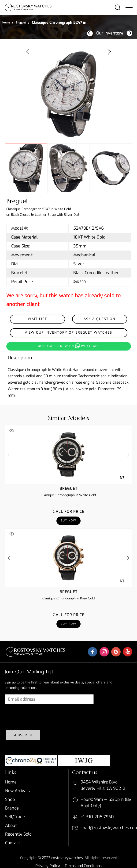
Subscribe (23, 735)
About (11, 826)
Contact (13, 843)
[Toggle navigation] (129, 7)
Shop (10, 799)
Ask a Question (100, 319)
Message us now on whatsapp (68, 346)
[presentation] (40, 717)
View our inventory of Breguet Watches (68, 333)
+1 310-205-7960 (97, 817)
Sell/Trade (15, 817)
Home (6, 23)
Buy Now (68, 521)
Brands (12, 808)
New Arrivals (17, 791)
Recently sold (18, 834)
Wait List (37, 319)
